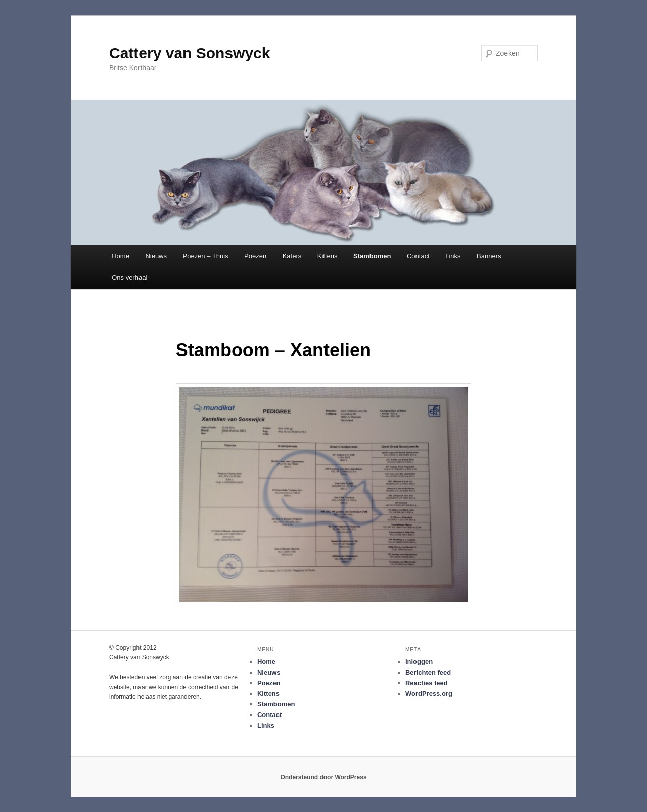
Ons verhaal (129, 278)
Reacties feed (427, 683)
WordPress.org (429, 694)
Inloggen (419, 662)
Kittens (328, 256)
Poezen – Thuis (206, 256)
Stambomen (372, 256)
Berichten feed (428, 672)
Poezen (255, 256)
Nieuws (156, 256)
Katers (292, 256)
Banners (489, 256)
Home (121, 256)
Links (453, 256)
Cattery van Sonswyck (190, 53)
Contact (418, 256)
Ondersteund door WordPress (323, 777)
